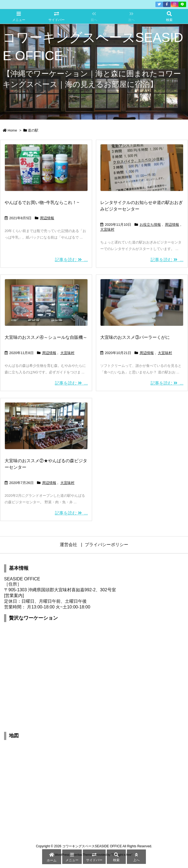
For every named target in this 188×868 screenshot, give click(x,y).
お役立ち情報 (150, 225)
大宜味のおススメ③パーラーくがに (135, 337)
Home (12, 130)
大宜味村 (107, 229)
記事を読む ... (71, 260)
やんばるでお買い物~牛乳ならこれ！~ (42, 202)
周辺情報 (47, 218)
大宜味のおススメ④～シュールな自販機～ (46, 337)
